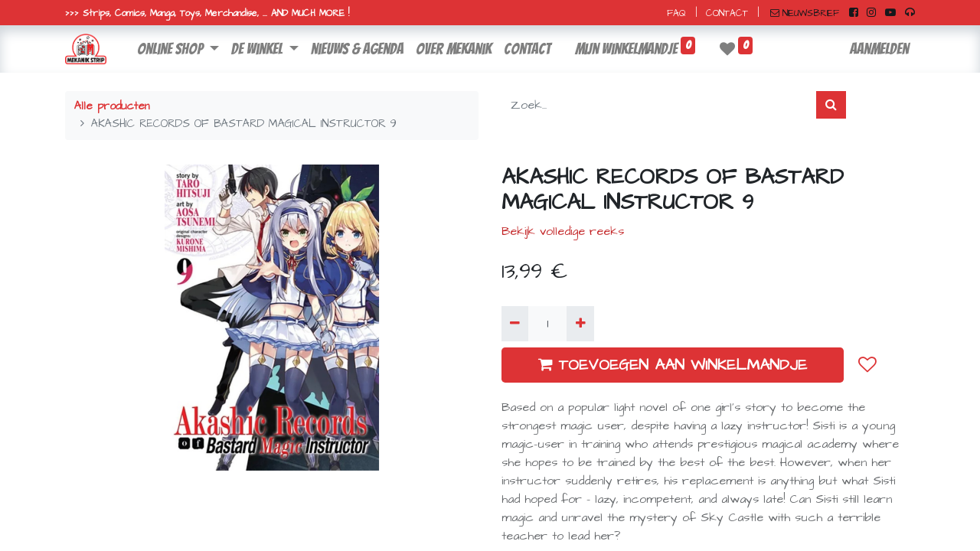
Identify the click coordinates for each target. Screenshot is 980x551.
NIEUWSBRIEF (805, 13)
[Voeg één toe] (580, 324)
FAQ (676, 13)
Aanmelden (879, 49)
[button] (867, 365)
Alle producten (112, 106)
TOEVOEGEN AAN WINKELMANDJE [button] (673, 365)
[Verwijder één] (515, 324)
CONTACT (727, 13)
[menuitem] (357, 49)
